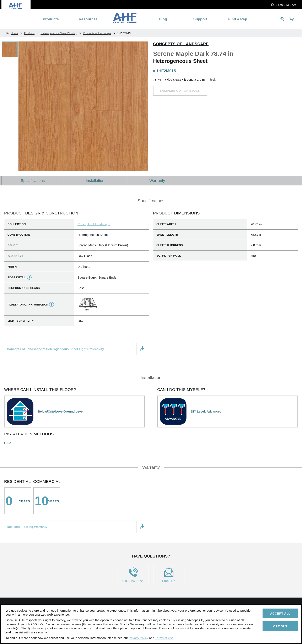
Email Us (169, 575)
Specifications (33, 181)
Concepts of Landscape (181, 44)
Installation (95, 181)
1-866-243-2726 (133, 575)
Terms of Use (164, 638)
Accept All (280, 613)
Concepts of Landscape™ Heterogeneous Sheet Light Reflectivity (55, 349)
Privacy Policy (138, 638)
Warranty (157, 181)
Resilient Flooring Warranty (27, 527)
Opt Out (280, 626)
